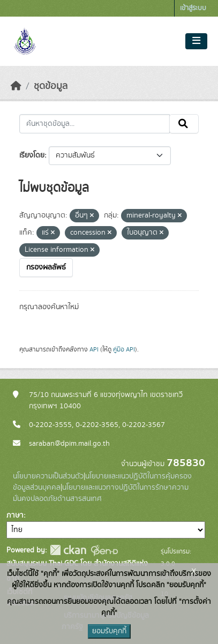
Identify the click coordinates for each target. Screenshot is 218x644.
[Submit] (184, 124)
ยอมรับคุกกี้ (109, 631)
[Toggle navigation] (196, 41)
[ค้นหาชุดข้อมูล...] (95, 124)
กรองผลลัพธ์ (46, 267)
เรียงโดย (32, 155)
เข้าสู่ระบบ (193, 8)
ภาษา (15, 515)
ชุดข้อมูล (51, 86)
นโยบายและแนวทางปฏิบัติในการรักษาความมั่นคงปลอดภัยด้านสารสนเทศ (101, 493)
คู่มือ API (124, 349)
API (94, 349)
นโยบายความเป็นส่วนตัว (48, 476)
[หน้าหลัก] (16, 86)
